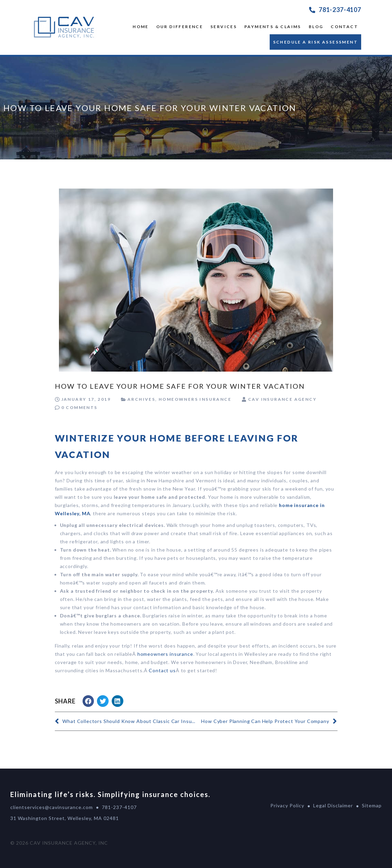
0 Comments (79, 407)
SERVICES (224, 27)
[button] (88, 701)
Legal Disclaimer (333, 805)
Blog (316, 27)
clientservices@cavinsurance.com (52, 807)
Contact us (162, 670)
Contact (344, 27)
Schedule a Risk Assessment (315, 42)
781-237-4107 (340, 10)
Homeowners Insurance (195, 399)
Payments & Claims (273, 27)
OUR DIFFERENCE (180, 27)
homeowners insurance (165, 654)
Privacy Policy (287, 805)
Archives (141, 399)
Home (141, 27)
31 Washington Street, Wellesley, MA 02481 (65, 818)
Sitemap (372, 805)
